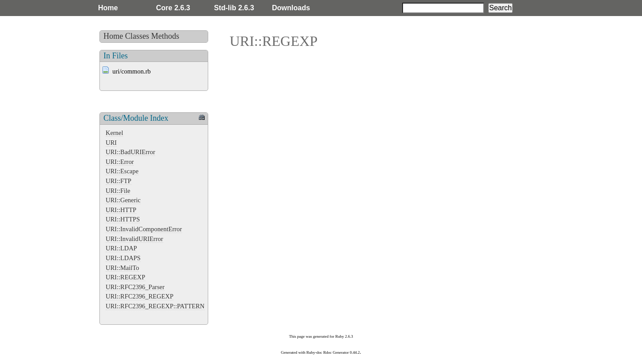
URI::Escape (122, 171)
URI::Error (120, 162)
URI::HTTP (121, 210)
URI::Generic (123, 200)
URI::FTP (119, 181)
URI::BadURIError (130, 152)
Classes (137, 36)
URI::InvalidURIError (134, 239)
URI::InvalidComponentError (144, 229)
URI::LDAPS (123, 258)
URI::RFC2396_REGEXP (140, 296)
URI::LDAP (121, 248)
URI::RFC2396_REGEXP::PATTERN (155, 306)
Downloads (291, 8)
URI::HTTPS (123, 219)
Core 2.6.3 (173, 8)
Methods (165, 36)
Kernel (114, 133)
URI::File (118, 191)
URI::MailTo (122, 268)
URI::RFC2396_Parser (135, 287)
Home (108, 8)
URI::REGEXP (126, 277)
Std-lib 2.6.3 (234, 8)
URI (111, 143)
